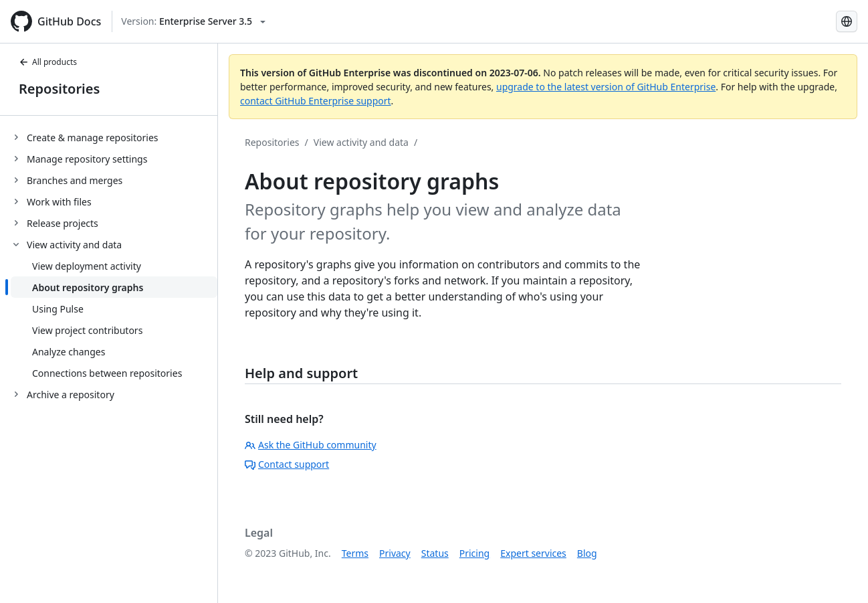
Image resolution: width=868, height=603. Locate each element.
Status (435, 553)
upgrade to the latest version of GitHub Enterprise (606, 87)
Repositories (59, 89)
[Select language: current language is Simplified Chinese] (847, 21)
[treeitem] (114, 137)
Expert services (533, 553)
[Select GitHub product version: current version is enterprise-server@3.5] (193, 21)
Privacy (395, 553)
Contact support (287, 464)
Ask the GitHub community (311, 445)
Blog (587, 553)
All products (48, 62)
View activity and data (361, 142)
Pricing (474, 553)
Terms (355, 553)
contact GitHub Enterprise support (316, 101)
